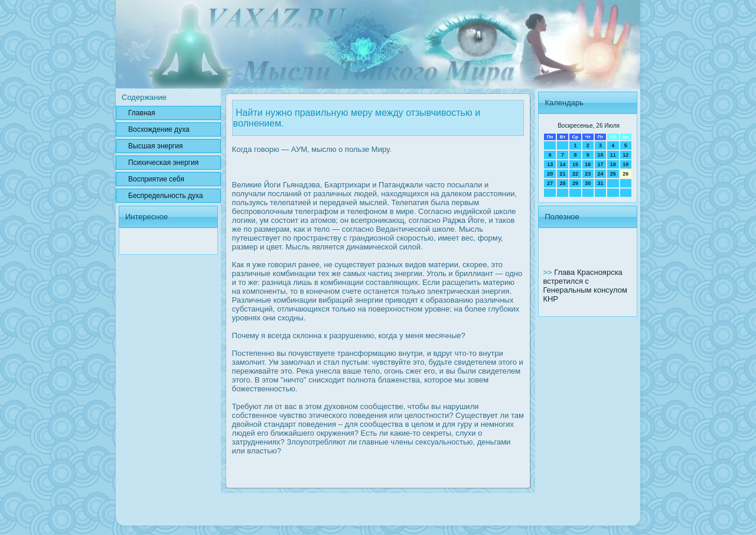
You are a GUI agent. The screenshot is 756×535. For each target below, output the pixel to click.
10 (600, 155)
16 (588, 164)
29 (575, 183)
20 (550, 174)
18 (613, 164)
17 (600, 164)
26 (625, 174)
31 (600, 183)
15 (575, 164)
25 (613, 174)
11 (613, 155)
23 (588, 174)
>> (548, 272)
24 (600, 174)
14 (563, 164)
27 (550, 183)
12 (625, 155)
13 (550, 164)
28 (563, 183)
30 (588, 183)
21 (563, 174)
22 (575, 174)
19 (625, 164)
